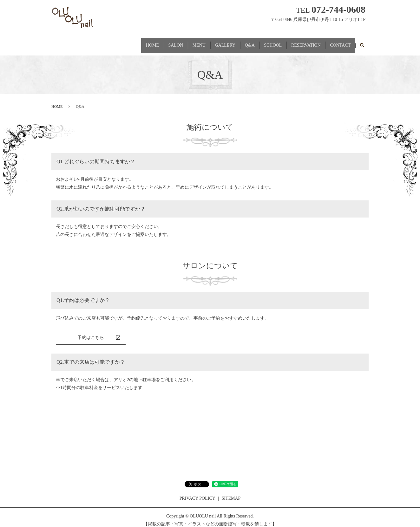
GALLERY (208, 42)
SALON (150, 42)
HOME (123, 42)
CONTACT (338, 42)
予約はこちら (91, 332)
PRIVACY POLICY (197, 493)
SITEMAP (231, 493)
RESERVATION (300, 42)
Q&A (236, 42)
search (362, 43)
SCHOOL (263, 42)
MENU (177, 42)
